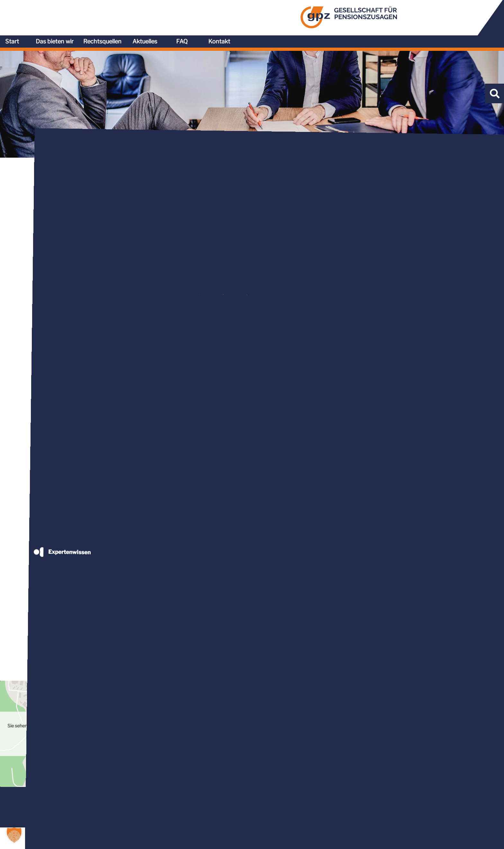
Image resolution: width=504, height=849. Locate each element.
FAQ (434, 16)
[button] (14, 835)
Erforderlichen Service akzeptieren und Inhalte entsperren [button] (417, 744)
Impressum (457, 838)
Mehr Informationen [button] (168, 742)
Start (264, 16)
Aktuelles (397, 16)
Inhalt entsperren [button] (418, 724)
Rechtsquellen (354, 16)
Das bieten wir (307, 16)
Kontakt (471, 16)
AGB (392, 838)
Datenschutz (420, 838)
